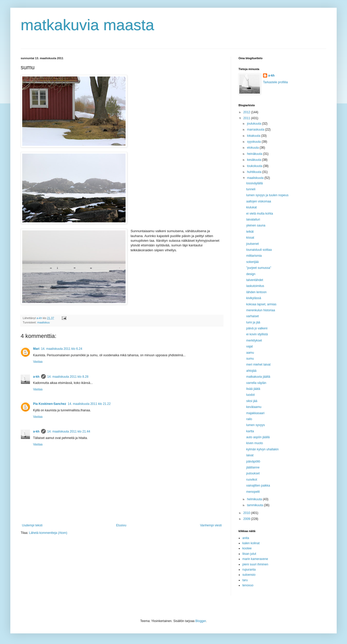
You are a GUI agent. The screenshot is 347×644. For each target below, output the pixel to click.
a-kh (36, 377)
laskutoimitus (255, 286)
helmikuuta (255, 499)
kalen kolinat (251, 543)
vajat (249, 346)
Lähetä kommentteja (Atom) (48, 533)
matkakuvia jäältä (258, 377)
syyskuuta (254, 142)
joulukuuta (255, 124)
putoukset (253, 473)
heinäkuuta (255, 154)
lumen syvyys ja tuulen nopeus (267, 195)
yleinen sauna (256, 225)
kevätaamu (254, 407)
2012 (247, 112)
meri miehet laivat (258, 365)
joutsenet (253, 244)
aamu (250, 353)
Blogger (201, 621)
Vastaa (38, 362)
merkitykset (254, 340)
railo (249, 419)
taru (245, 580)
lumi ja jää (253, 322)
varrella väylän (256, 383)
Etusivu (121, 525)
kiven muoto (255, 443)
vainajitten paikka (258, 486)
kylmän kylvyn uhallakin (262, 449)
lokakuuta (254, 136)
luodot (250, 395)
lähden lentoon (256, 292)
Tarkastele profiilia (275, 82)
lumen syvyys (256, 425)
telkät (250, 232)
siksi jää (252, 401)
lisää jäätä (253, 389)
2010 (247, 513)
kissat (250, 238)
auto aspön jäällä (258, 437)
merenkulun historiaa (261, 310)
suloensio (249, 575)
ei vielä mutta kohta (260, 214)
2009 (247, 519)
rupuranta (249, 570)
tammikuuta (255, 505)
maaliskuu (44, 322)
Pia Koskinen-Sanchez (50, 404)
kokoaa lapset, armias (261, 304)
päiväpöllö (253, 461)
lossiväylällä (255, 183)
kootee (247, 548)
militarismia (254, 256)
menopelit (253, 492)
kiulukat (252, 207)
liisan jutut (249, 554)
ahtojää (251, 371)
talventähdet (255, 280)
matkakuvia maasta (87, 25)
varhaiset (253, 316)
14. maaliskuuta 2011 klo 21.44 (69, 431)
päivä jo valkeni (257, 328)
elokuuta (253, 148)
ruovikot (252, 480)
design (251, 274)
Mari (36, 349)
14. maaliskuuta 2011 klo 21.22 (89, 404)
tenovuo (248, 585)
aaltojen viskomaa (259, 201)
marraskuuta (256, 130)
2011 (247, 118)
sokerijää (252, 262)
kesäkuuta (255, 160)
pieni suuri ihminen (255, 564)
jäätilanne (253, 467)
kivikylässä (254, 298)
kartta (250, 431)
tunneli (251, 189)
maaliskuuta (256, 178)
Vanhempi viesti (211, 525)
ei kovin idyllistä (257, 334)
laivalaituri (253, 219)
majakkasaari (255, 413)
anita (246, 538)
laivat (250, 455)
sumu (250, 359)
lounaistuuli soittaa (259, 250)
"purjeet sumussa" (259, 268)
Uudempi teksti (32, 525)
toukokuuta (255, 166)
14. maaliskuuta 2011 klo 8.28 (68, 377)
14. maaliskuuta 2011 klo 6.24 (62, 349)
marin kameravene (255, 559)
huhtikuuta (255, 172)
